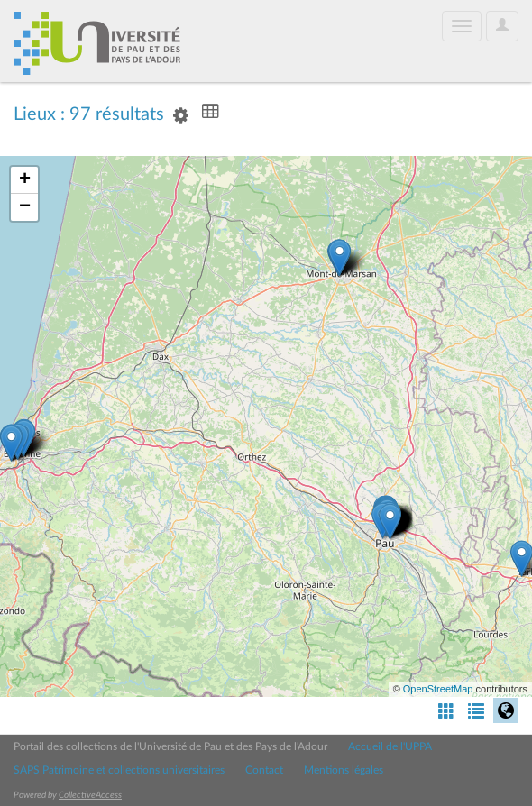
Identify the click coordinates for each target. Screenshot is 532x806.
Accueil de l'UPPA (390, 746)
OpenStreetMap (438, 689)
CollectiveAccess (90, 795)
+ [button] (25, 180)
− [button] (25, 207)
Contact (264, 770)
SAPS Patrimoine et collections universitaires (119, 770)
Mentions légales (344, 770)
